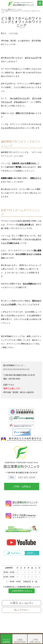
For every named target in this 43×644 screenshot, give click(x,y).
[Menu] (40, 3)
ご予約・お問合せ (22, 486)
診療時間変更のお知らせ (22, 591)
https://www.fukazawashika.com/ (16, 369)
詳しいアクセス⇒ (22, 610)
